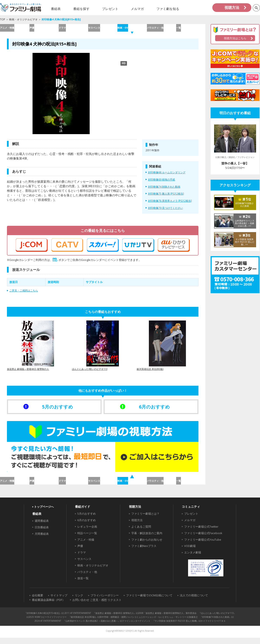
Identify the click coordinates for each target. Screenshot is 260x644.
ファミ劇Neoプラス (144, 552)
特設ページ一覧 (87, 540)
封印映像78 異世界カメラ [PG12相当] (170, 204)
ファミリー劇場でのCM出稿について (149, 602)
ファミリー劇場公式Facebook (203, 540)
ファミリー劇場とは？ (145, 520)
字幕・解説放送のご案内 (147, 540)
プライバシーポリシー (105, 602)
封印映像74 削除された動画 (164, 190)
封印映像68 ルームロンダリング (167, 176)
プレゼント (191, 520)
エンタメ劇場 (193, 559)
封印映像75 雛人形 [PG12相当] (166, 197)
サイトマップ (59, 602)
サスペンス (103, 29)
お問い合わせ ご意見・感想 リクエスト (97, 606)
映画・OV (132, 29)
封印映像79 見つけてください (165, 211)
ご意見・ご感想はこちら (24, 294)
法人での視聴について (194, 602)
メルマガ (190, 527)
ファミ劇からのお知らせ (147, 546)
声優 (44, 29)
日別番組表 (42, 534)
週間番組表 (42, 527)
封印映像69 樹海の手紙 (162, 183)
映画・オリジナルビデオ (23, 19)
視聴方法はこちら (235, 38)
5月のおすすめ (87, 520)
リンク (79, 602)
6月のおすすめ (87, 527)
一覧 (191, 29)
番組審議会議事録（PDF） (48, 606)
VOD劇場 (190, 552)
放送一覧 (83, 585)
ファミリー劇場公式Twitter (201, 533)
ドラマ (73, 29)
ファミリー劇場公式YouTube (203, 546)
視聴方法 (232, 7)
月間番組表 (42, 540)
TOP (3, 19)
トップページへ (44, 513)
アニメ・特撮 (15, 29)
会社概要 (37, 602)
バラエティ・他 (161, 29)
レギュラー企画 (87, 533)
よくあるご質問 (141, 533)
